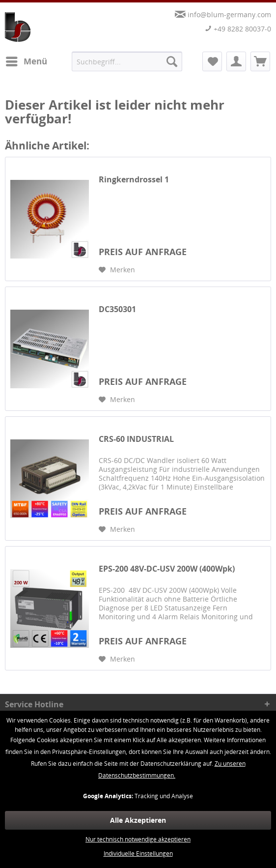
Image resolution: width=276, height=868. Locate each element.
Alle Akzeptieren (138, 820)
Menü (27, 60)
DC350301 (117, 309)
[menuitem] (26, 61)
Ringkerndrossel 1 (134, 180)
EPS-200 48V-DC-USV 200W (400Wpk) (167, 569)
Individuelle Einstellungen (138, 854)
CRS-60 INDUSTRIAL (136, 439)
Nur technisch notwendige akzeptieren (138, 839)
